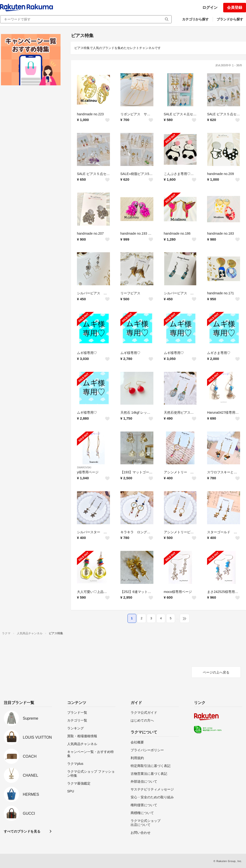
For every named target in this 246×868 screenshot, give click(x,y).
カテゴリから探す (195, 19)
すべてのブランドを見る (22, 831)
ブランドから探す (230, 19)
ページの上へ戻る (216, 672)
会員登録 (235, 7)
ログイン (210, 7)
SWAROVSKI (84, 468)
